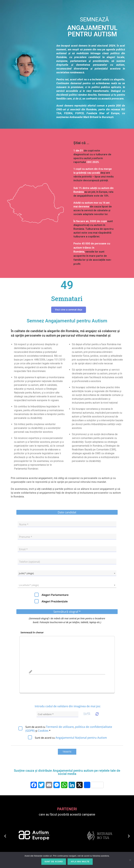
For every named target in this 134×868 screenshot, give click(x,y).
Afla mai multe (80, 862)
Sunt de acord (54, 862)
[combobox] (67, 573)
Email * (23, 549)
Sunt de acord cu (71, 738)
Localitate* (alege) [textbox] (29, 585)
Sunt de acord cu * (69, 729)
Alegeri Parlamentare (55, 595)
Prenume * (26, 537)
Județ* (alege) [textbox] (26, 573)
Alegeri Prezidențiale (55, 601)
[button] (5, 836)
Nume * (24, 524)
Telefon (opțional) (29, 562)
